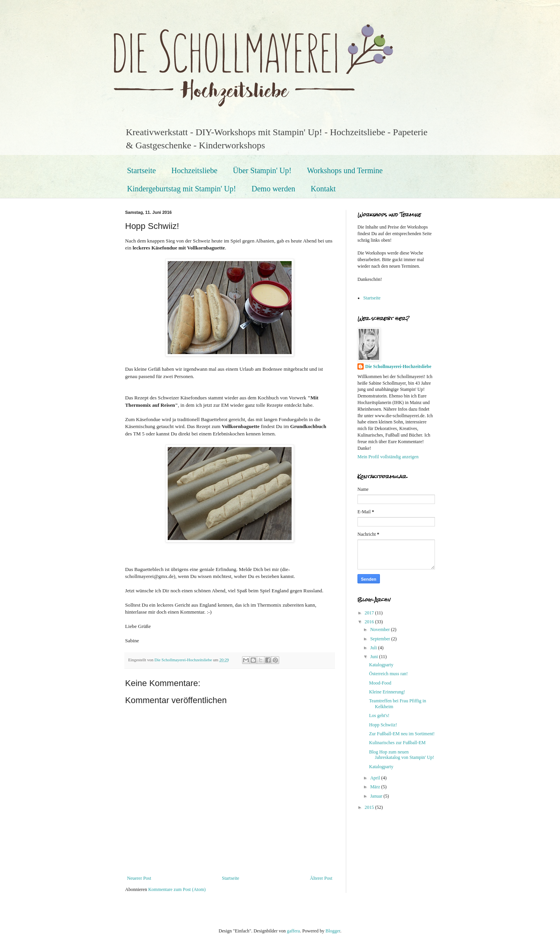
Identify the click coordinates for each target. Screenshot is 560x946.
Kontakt (323, 189)
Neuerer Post (139, 878)
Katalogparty (381, 665)
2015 (370, 807)
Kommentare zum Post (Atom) (177, 889)
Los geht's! (379, 716)
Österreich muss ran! (388, 674)
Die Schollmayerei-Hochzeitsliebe (398, 366)
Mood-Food (380, 683)
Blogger (333, 931)
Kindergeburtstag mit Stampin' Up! (182, 189)
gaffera (294, 931)
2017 (370, 613)
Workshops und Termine (345, 170)
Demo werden (274, 189)
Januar (377, 796)
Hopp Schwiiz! (383, 725)
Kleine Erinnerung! (387, 692)
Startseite (141, 170)
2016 (370, 622)
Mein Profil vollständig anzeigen (388, 457)
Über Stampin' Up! (262, 170)
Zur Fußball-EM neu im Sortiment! (402, 734)
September (381, 639)
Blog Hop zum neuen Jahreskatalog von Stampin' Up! (402, 755)
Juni (375, 657)
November (381, 630)
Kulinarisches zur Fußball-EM (397, 743)
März (376, 787)
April (376, 778)
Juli (374, 648)
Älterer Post (321, 878)
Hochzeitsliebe (194, 170)
